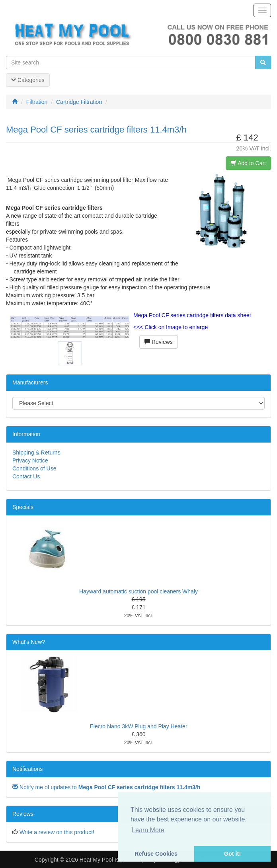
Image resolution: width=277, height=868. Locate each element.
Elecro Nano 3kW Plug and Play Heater (138, 726)
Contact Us (26, 476)
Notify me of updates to (106, 787)
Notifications (27, 769)
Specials (23, 507)
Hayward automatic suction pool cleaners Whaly (138, 591)
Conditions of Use (34, 468)
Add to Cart (248, 163)
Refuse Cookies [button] (156, 854)
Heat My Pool (96, 860)
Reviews (159, 342)
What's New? (29, 642)
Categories (28, 80)
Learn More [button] (148, 830)
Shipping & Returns (36, 453)
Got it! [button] (232, 854)
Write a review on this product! (57, 832)
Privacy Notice (30, 460)
